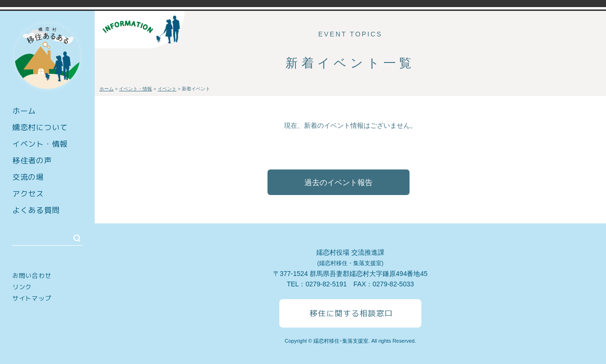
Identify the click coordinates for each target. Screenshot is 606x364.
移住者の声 (32, 160)
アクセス (28, 194)
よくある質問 (36, 210)
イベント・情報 (40, 144)
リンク (22, 287)
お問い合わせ (32, 275)
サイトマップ (32, 298)
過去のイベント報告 (339, 182)
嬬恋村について (40, 127)
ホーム (24, 111)
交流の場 (28, 177)
